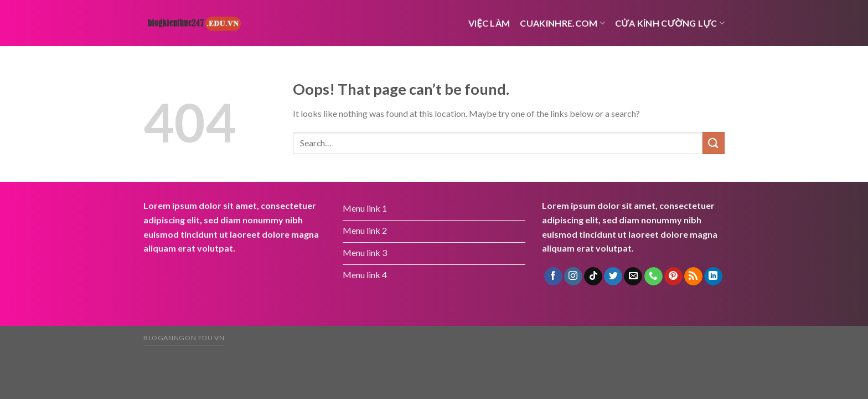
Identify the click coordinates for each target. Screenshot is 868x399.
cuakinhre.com (562, 23)
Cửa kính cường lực (670, 23)
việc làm (489, 23)
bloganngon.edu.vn (184, 338)
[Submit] (714, 143)
